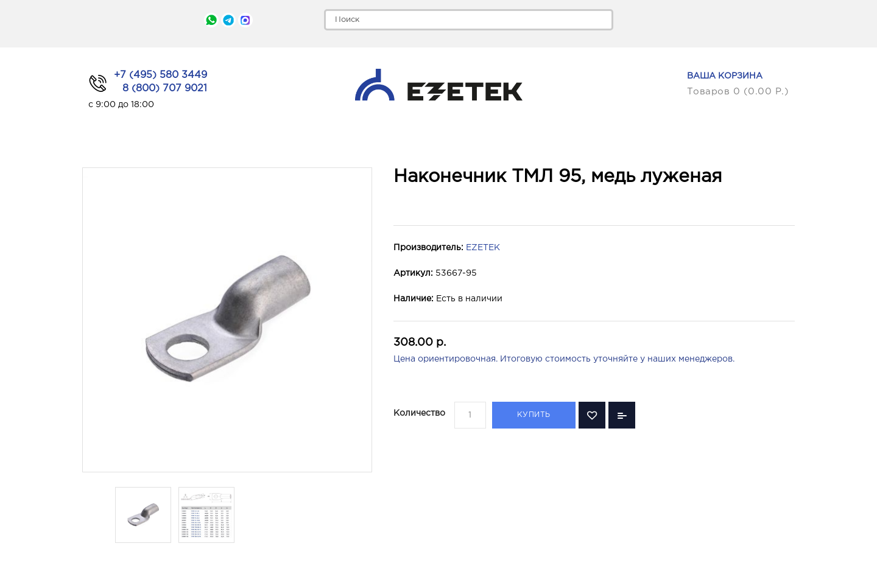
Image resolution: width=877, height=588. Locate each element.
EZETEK (483, 248)
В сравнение (622, 415)
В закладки (592, 415)
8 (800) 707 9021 (165, 89)
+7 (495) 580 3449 (160, 75)
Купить (534, 415)
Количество (419, 413)
